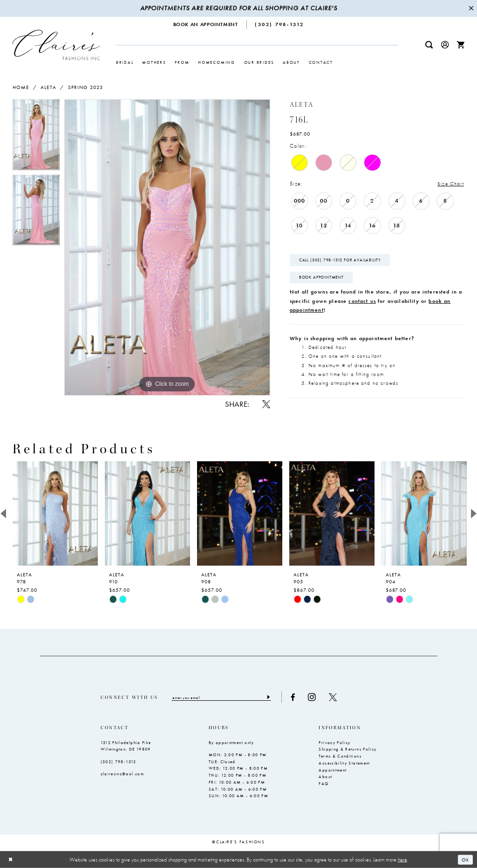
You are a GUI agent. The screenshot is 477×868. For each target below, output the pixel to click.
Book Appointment (321, 278)
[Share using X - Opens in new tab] (266, 404)
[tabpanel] (36, 137)
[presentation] (55, 514)
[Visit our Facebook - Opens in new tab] (295, 698)
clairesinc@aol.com (122, 774)
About (325, 777)
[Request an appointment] (206, 24)
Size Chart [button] (450, 184)
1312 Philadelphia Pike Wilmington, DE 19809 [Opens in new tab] (126, 747)
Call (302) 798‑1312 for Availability (340, 260)
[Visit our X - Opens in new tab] (336, 698)
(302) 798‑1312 (119, 762)
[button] (445, 45)
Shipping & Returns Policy (348, 750)
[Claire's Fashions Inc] (56, 45)
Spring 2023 (86, 87)
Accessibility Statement (344, 764)
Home (21, 87)
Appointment (333, 770)
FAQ (324, 784)
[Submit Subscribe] (270, 697)
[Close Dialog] (11, 859)
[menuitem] (206, 24)
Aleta (48, 87)
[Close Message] (471, 9)
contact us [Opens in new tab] (362, 302)
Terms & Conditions (340, 757)
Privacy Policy (334, 743)
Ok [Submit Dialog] (465, 859)
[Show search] (429, 45)
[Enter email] (223, 697)
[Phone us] (280, 24)
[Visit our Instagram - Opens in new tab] (315, 698)
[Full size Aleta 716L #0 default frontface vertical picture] (167, 247)
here (402, 859)
